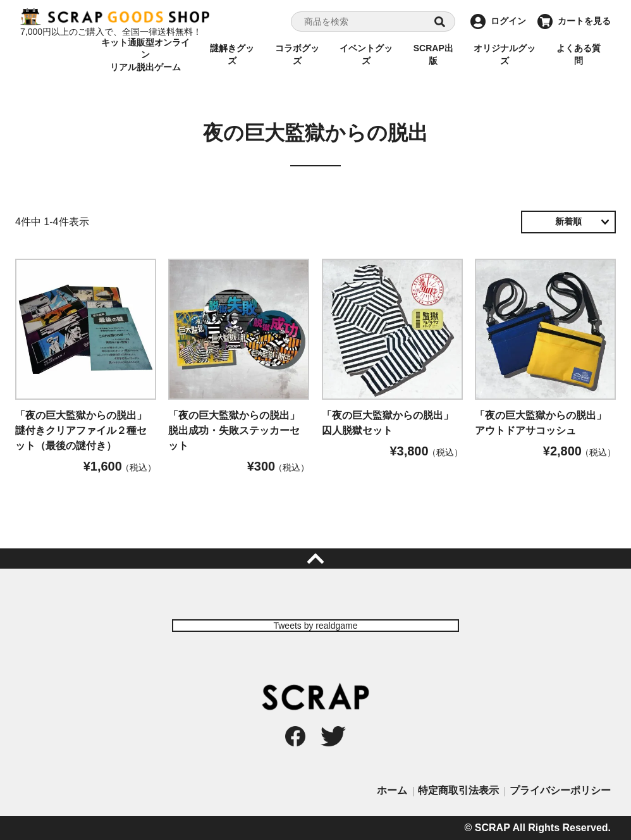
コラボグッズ (297, 54)
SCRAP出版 (433, 54)
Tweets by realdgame (315, 626)
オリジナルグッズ (505, 54)
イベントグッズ (366, 54)
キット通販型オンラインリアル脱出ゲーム (145, 55)
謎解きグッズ (232, 54)
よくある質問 (579, 54)
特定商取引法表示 (458, 790)
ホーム (392, 790)
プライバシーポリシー (560, 790)
